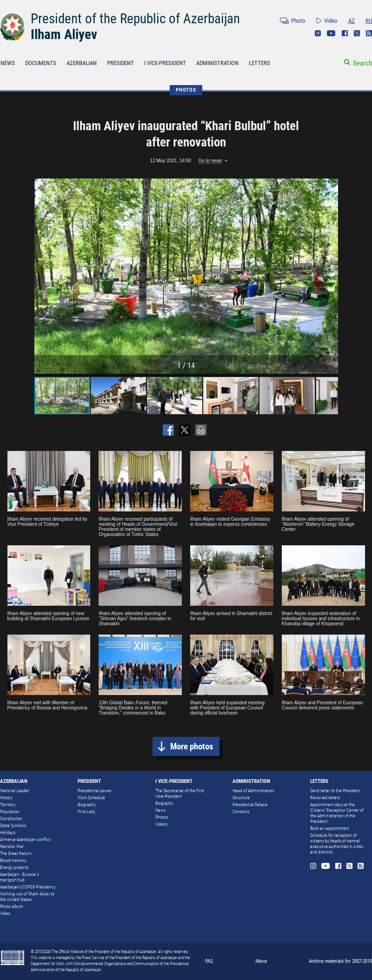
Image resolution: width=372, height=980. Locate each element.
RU (369, 21)
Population (10, 811)
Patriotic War (12, 846)
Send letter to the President (335, 791)
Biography (87, 805)
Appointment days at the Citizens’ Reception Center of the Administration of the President (337, 813)
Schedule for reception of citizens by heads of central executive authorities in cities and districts (337, 844)
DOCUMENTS (41, 63)
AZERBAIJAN (82, 63)
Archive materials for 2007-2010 (340, 961)
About (261, 961)
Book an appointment (330, 828)
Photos (162, 817)
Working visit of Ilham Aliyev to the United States (27, 897)
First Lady (86, 811)
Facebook (345, 33)
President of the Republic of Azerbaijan (135, 19)
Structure (241, 798)
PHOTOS (186, 90)
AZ (352, 21)
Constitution (11, 818)
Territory (8, 805)
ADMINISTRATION (217, 63)
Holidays (8, 832)
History (6, 798)
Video (331, 21)
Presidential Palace (250, 805)
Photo (298, 21)
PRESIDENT (120, 63)
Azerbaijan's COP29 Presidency (28, 887)
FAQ (209, 961)
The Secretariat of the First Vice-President (180, 793)
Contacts (241, 811)
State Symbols (13, 825)
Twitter (357, 33)
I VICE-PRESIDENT (165, 63)
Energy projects (14, 867)
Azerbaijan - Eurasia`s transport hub (20, 877)
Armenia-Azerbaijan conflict (25, 839)
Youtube (331, 33)
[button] (330, 276)
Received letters (325, 798)
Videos (161, 824)
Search (362, 63)
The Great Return (16, 853)
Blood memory (13, 860)
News (160, 810)
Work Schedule (91, 798)
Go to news (210, 161)
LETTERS (259, 63)
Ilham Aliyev (64, 34)
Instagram (318, 33)
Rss (369, 33)
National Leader (15, 791)
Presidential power (95, 791)
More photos (192, 746)
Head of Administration (253, 791)
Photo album (12, 906)
